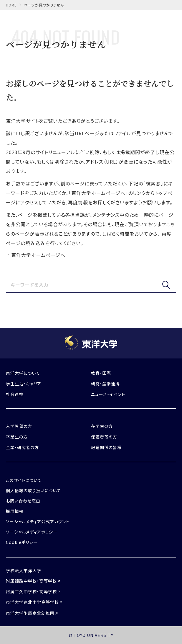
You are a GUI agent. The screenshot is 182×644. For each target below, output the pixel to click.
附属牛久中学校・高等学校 (31, 591)
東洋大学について (23, 373)
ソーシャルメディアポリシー (32, 532)
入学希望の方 (19, 426)
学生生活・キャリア (24, 384)
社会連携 (15, 394)
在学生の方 (102, 426)
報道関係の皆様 (106, 447)
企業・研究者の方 (22, 447)
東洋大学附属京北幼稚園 (30, 613)
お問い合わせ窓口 (23, 501)
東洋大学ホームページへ (38, 255)
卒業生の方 (17, 437)
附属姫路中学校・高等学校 (31, 581)
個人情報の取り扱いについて (33, 490)
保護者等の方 (104, 437)
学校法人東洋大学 (24, 570)
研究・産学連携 (105, 384)
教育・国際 (101, 373)
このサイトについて (24, 480)
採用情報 (15, 511)
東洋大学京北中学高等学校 (32, 602)
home (11, 5)
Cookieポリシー (22, 542)
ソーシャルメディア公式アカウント (38, 521)
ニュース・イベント (108, 394)
